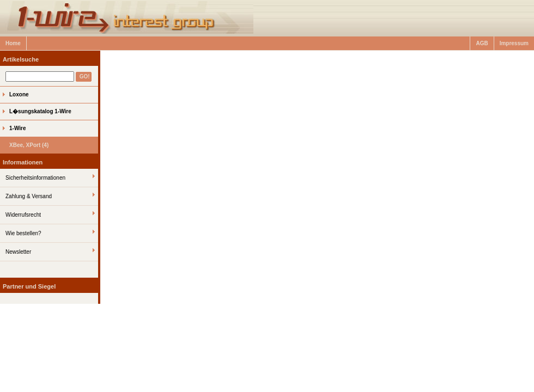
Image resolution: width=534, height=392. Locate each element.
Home (13, 43)
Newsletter (18, 252)
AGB (482, 43)
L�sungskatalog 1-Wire (40, 111)
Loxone (19, 94)
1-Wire (17, 128)
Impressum (514, 43)
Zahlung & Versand (29, 196)
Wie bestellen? (23, 233)
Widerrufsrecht (23, 215)
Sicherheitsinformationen (35, 178)
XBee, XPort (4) (29, 145)
